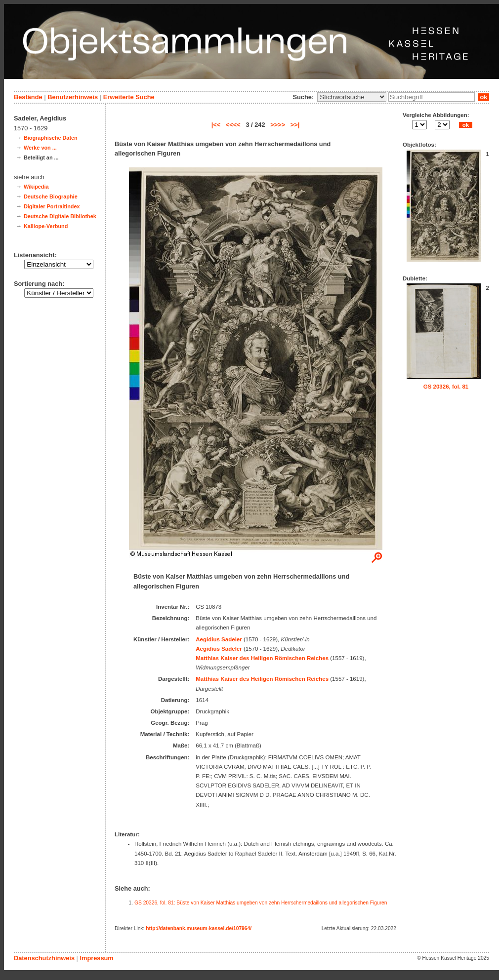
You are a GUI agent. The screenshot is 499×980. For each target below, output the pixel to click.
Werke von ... (40, 148)
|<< (216, 125)
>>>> (278, 125)
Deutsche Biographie (51, 196)
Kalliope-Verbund (46, 226)
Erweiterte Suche (129, 97)
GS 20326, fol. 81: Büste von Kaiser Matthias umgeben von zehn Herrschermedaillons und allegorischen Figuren (261, 903)
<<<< (233, 125)
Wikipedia (36, 187)
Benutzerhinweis (73, 97)
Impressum (96, 958)
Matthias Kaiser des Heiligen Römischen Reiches (262, 658)
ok (484, 97)
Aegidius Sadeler (219, 639)
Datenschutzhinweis (44, 958)
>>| (295, 125)
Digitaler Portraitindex (52, 206)
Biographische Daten (51, 138)
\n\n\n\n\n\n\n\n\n (352, 97)
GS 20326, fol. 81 (446, 387)
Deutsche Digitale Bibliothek (60, 216)
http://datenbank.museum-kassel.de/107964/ (199, 928)
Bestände (28, 97)
